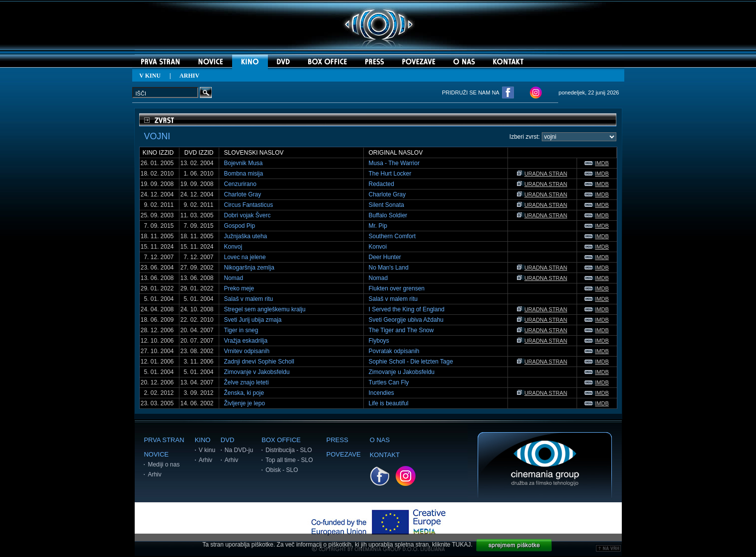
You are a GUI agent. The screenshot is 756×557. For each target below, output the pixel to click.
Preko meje (239, 288)
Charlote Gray (243, 194)
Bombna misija (244, 174)
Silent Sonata (386, 205)
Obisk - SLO (282, 470)
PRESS (337, 440)
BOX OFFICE (281, 440)
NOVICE (156, 454)
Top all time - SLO (289, 460)
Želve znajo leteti (247, 382)
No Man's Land (389, 268)
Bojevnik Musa (244, 163)
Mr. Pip (378, 226)
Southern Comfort (392, 236)
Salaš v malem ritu (249, 299)
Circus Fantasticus (249, 205)
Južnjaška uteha (246, 236)
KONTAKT (385, 455)
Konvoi (378, 247)
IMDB (597, 163)
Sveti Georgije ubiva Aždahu (406, 320)
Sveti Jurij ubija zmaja (253, 320)
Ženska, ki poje (244, 393)
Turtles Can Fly (389, 382)
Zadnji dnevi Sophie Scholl (259, 362)
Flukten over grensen (397, 288)
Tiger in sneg (241, 330)
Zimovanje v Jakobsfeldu (257, 372)
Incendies (381, 393)
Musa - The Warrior (394, 163)
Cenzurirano (240, 184)
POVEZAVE (344, 454)
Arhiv (154, 474)
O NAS (380, 440)
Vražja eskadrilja (246, 341)
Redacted (381, 184)
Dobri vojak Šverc (248, 215)
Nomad (234, 278)
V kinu (207, 450)
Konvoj (233, 247)
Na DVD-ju (239, 450)
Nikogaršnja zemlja (249, 268)
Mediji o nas (164, 464)
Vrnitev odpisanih (247, 351)
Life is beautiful (389, 403)
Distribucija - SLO (289, 450)
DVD (227, 440)
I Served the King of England (407, 309)
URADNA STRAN (542, 174)
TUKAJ (461, 545)
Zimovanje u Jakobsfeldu (402, 372)
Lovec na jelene (245, 257)
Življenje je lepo (245, 403)
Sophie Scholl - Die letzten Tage (411, 362)
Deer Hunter (385, 257)
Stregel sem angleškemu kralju (265, 309)
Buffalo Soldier (388, 215)
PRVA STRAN (164, 440)
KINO (203, 440)
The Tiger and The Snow (401, 330)
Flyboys (379, 341)
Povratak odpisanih (394, 351)
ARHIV (189, 76)
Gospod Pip (240, 226)
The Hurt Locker (390, 174)
